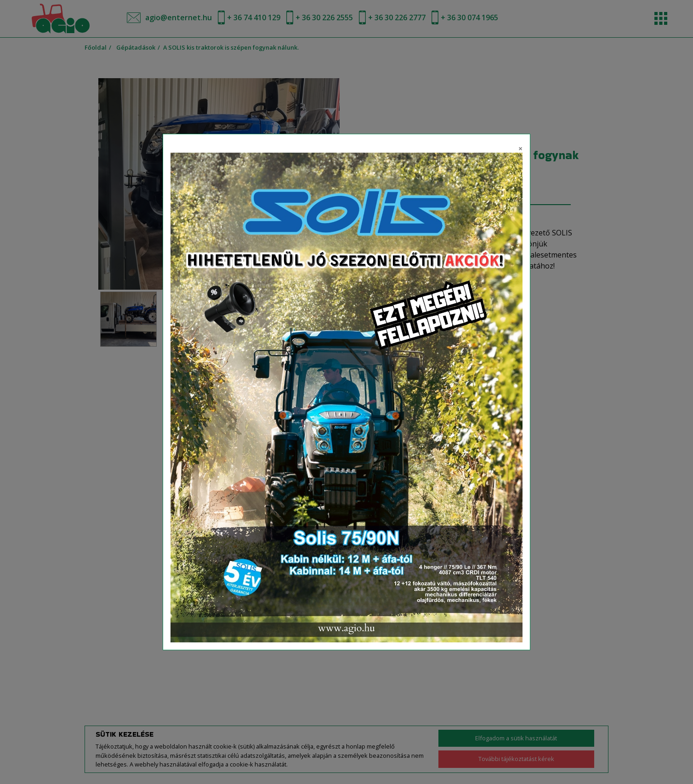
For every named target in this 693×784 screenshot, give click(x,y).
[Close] (520, 147)
